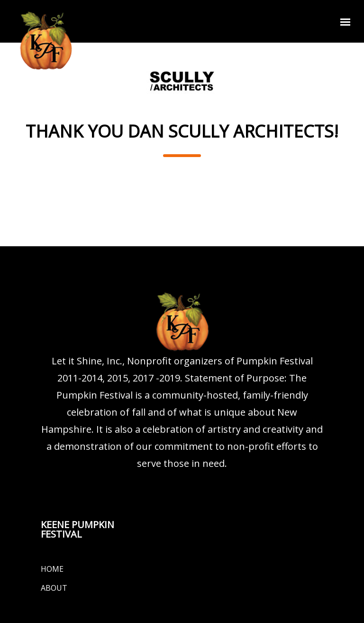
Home (52, 569)
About (54, 588)
